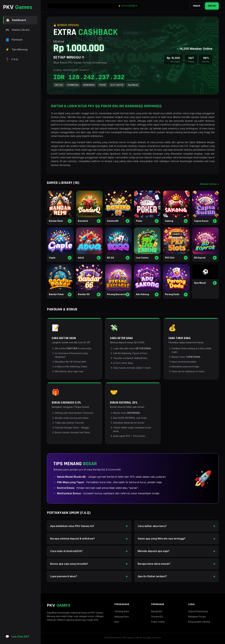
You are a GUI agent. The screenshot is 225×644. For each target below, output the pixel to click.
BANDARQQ (89, 85)
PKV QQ (59, 85)
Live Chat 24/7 (17, 637)
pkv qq (148, 129)
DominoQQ (157, 617)
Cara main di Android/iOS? (66, 551)
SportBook (133, 85)
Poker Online (158, 622)
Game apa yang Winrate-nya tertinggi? (162, 539)
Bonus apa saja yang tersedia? (69, 564)
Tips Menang (16, 50)
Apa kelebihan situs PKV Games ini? (72, 526)
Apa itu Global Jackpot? (152, 576)
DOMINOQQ (73, 85)
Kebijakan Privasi (197, 617)
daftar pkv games (174, 142)
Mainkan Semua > (209, 184)
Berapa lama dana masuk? (154, 564)
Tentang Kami (122, 611)
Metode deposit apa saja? (154, 551)
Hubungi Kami (122, 617)
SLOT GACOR (117, 85)
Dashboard (16, 20)
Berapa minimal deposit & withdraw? (72, 539)
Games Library (17, 30)
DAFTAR (212, 6)
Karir (117, 622)
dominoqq (65, 165)
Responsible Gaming (199, 622)
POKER (102, 85)
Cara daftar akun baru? (152, 526)
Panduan (14, 40)
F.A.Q (12, 59)
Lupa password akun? (64, 576)
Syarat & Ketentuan (198, 611)
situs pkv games (85, 117)
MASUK (197, 6)
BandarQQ (157, 611)
